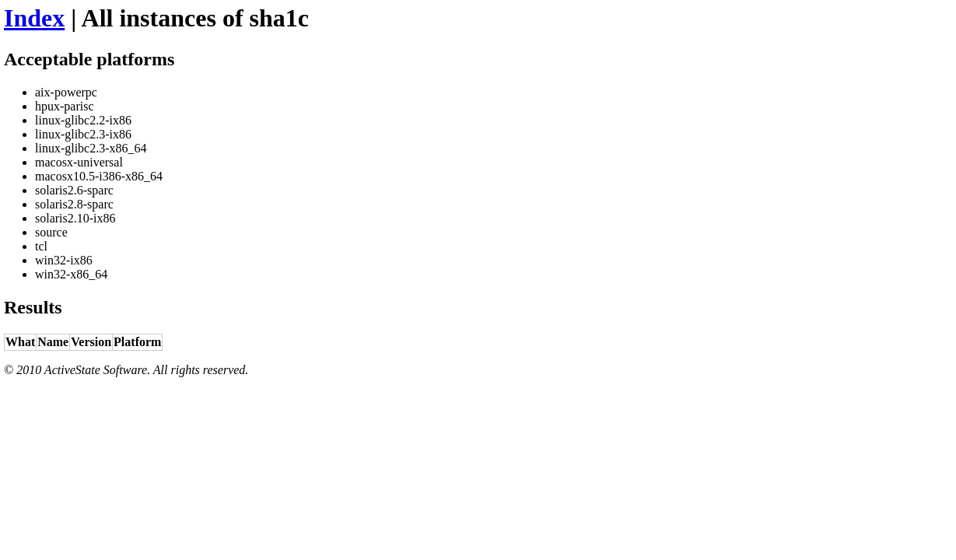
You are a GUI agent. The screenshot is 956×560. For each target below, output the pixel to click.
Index (34, 18)
